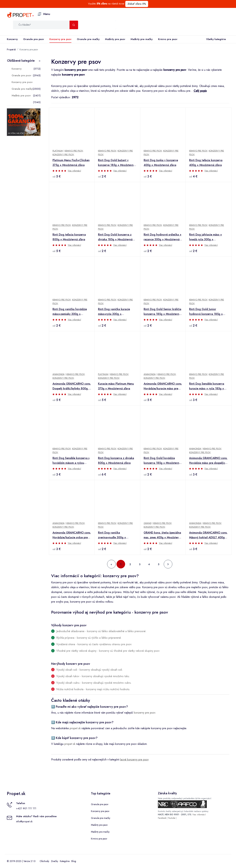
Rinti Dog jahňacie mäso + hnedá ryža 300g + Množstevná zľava (206, 237)
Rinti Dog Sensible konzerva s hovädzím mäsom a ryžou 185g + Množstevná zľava (71, 461)
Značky (54, 861)
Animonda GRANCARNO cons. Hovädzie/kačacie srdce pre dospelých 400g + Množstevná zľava (72, 535)
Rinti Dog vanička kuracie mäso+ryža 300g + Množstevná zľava (114, 312)
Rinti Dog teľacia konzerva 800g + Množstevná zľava (69, 237)
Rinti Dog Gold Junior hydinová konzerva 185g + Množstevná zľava (206, 312)
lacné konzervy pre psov (134, 760)
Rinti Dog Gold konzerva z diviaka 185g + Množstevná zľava (115, 237)
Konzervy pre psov (60, 39)
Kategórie (65, 861)
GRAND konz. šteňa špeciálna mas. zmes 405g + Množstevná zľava (163, 535)
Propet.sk (11, 49)
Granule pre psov (34, 39)
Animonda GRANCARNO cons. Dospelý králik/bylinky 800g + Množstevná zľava (72, 386)
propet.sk (75, 728)
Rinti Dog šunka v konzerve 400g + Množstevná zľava (161, 163)
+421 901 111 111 (26, 808)
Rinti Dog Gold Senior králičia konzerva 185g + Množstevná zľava (162, 312)
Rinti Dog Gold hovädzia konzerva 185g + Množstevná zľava (162, 461)
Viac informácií (74, 171)
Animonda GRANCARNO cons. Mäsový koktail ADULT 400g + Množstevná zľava (208, 535)
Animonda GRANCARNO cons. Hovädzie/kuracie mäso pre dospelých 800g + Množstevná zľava (163, 386)
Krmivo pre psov (168, 39)
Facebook (162, 818)
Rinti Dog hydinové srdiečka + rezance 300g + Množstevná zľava (163, 237)
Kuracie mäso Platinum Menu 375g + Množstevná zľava (116, 386)
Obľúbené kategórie (21, 61)
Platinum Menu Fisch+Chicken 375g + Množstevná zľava (71, 163)
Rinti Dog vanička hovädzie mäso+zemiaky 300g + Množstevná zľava (70, 312)
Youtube (172, 818)
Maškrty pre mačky (142, 39)
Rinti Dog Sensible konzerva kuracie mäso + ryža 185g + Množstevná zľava (207, 386)
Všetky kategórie (215, 39)
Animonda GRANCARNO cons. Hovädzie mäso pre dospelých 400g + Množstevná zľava (208, 461)
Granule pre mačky (88, 39)
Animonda (59, 374)
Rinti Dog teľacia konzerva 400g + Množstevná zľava (206, 163)
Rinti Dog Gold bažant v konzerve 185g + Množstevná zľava (117, 163)
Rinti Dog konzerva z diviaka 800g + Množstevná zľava (116, 460)
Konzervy (12, 39)
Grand (148, 523)
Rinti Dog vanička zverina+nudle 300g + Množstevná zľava (112, 535)
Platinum (58, 151)
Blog (74, 861)
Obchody (44, 861)
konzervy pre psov (145, 713)
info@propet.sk (24, 821)
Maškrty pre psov (115, 39)
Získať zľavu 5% (137, 4)
